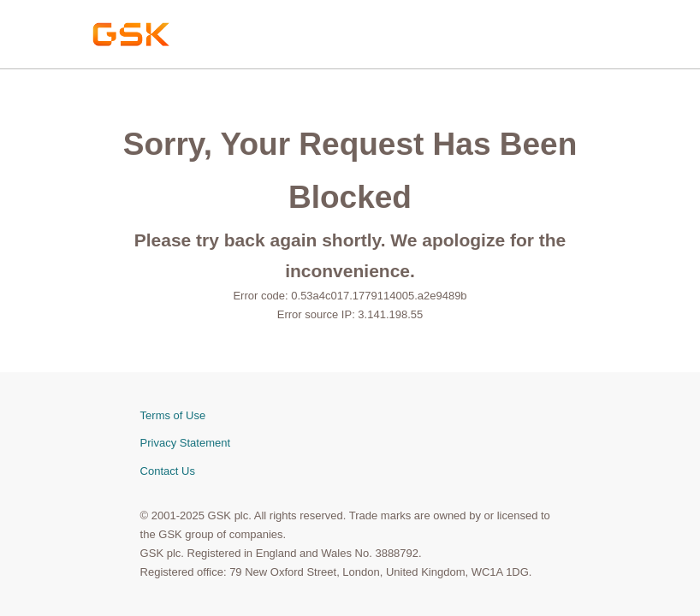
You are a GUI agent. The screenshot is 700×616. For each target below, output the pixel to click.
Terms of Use (173, 415)
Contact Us (168, 471)
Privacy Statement (186, 443)
